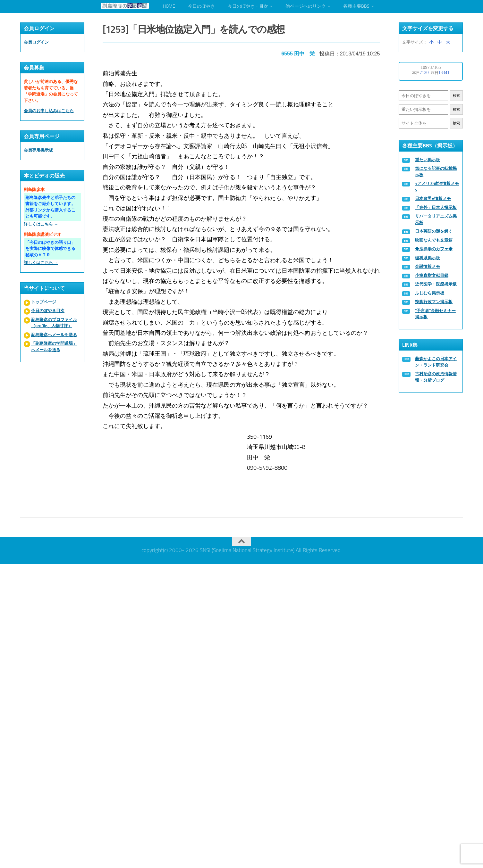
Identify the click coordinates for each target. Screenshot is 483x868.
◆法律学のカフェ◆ (434, 249)
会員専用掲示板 (38, 150)
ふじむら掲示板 (430, 293)
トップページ (44, 302)
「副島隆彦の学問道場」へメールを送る (54, 347)
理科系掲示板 (428, 258)
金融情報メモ (428, 266)
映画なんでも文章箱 (434, 240)
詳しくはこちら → (41, 224)
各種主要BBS (356, 6)
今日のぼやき (201, 6)
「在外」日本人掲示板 (436, 207)
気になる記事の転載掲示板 (436, 172)
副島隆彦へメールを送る (54, 335)
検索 (456, 96)
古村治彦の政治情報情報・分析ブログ (436, 377)
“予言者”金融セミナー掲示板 (435, 314)
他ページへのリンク (306, 6)
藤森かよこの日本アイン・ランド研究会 (436, 362)
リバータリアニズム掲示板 (436, 219)
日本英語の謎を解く (434, 231)
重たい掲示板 (428, 160)
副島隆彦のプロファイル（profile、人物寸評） (54, 323)
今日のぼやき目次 (48, 311)
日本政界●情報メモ (433, 198)
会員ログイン (36, 42)
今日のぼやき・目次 (248, 6)
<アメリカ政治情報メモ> (437, 187)
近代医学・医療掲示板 (436, 284)
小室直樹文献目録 (432, 275)
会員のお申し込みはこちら (49, 111)
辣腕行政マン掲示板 (434, 302)
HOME (169, 6)
